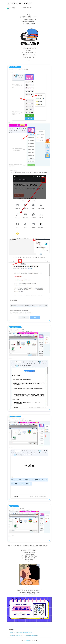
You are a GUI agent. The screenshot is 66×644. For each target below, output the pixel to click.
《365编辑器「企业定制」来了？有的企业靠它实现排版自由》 (24, 636)
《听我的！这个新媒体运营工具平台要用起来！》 (21, 633)
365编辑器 (28, 640)
